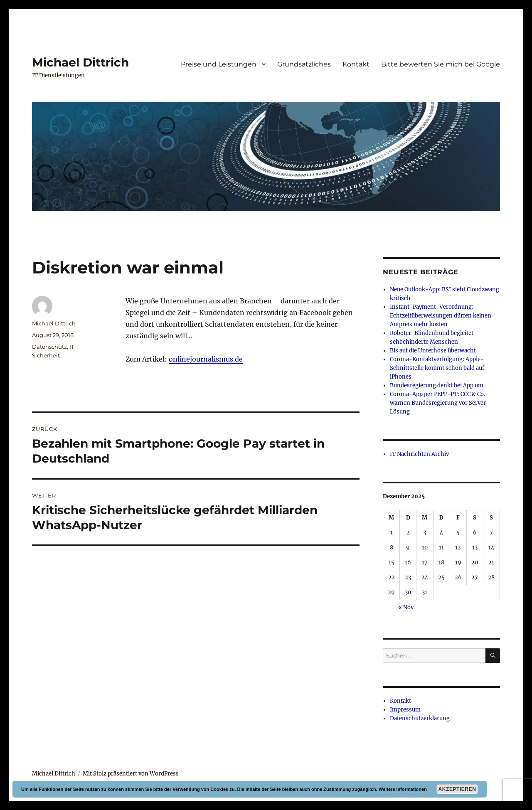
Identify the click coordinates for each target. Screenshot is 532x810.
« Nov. (406, 607)
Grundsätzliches (304, 64)
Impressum (405, 710)
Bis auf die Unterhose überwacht (433, 351)
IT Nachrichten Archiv (419, 454)
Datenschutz (49, 347)
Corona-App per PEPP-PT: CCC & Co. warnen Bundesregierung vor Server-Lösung (440, 403)
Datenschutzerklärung (420, 718)
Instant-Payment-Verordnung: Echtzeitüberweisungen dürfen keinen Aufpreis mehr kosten (441, 316)
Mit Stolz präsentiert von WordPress (131, 774)
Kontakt (356, 64)
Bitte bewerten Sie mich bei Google (441, 64)
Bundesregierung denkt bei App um (437, 385)
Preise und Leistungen (219, 64)
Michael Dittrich (80, 62)
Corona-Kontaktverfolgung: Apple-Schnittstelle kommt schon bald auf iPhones (437, 368)
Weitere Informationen (403, 789)
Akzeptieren (457, 789)
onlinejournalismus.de (206, 359)
